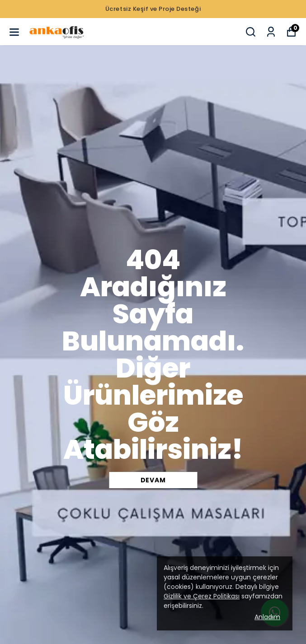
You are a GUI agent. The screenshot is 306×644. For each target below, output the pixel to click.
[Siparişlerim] (271, 32)
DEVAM (153, 480)
